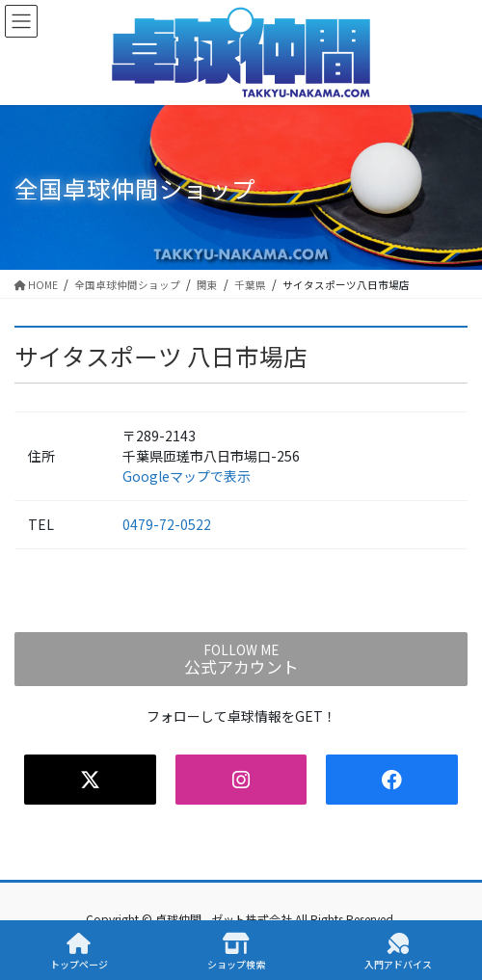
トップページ (79, 952)
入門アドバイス (398, 952)
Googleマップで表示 (187, 476)
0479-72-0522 (167, 524)
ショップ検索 (236, 952)
